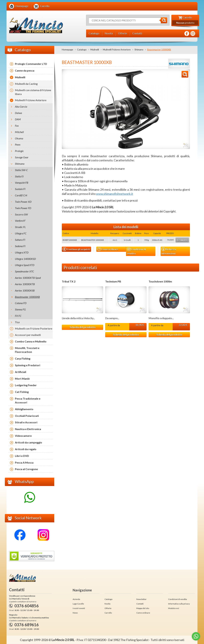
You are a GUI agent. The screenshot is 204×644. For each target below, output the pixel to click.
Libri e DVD (22, 456)
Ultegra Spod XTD (25, 265)
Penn (18, 144)
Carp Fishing (23, 358)
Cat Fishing (22, 392)
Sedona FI (20, 246)
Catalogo (82, 50)
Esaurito (182, 240)
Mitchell (19, 132)
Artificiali (21, 372)
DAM (18, 119)
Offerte (108, 608)
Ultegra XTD (22, 252)
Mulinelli (95, 50)
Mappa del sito (143, 608)
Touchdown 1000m (160, 281)
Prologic (19, 151)
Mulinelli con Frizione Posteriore (34, 328)
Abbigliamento (24, 409)
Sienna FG (20, 309)
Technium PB (113, 281)
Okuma (19, 138)
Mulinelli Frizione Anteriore (117, 50)
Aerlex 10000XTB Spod (28, 278)
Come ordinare (108, 249)
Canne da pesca (25, 70)
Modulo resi (174, 608)
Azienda (76, 599)
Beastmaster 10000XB (27, 297)
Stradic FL (20, 227)
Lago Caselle (78, 604)
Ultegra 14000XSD (25, 259)
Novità (107, 604)
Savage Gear (22, 157)
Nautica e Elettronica (28, 429)
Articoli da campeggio (28, 442)
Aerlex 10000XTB (25, 284)
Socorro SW (21, 214)
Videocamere (23, 436)
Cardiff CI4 (21, 195)
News (75, 613)
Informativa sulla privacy (179, 604)
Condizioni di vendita (136, 251)
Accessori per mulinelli (28, 335)
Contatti (140, 604)
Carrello (108, 613)
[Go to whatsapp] (196, 636)
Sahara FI (20, 240)
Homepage (67, 50)
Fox (17, 126)
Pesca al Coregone (26, 469)
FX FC (18, 316)
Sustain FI (20, 189)
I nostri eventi (79, 608)
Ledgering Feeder (26, 385)
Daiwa (18, 113)
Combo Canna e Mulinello (31, 341)
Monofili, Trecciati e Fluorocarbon (27, 350)
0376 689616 (27, 625)
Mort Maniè (22, 379)
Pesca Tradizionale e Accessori (28, 400)
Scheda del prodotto (83, 327)
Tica (17, 322)
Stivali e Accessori (26, 422)
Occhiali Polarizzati (27, 416)
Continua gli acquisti (76, 249)
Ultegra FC (21, 233)
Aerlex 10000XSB (25, 290)
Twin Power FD (23, 208)
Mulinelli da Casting (26, 84)
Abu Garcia (21, 106)
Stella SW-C (21, 170)
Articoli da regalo (26, 449)
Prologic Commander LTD (31, 64)
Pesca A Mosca (24, 462)
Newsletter (141, 599)
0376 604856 (27, 606)
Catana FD (21, 303)
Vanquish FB (22, 183)
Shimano (139, 50)
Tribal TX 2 (69, 281)
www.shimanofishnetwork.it (114, 194)
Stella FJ (19, 176)
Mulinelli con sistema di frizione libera (33, 92)
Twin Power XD (23, 202)
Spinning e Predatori (28, 365)
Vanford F (20, 221)
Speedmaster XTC (24, 271)
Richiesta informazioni (169, 251)
